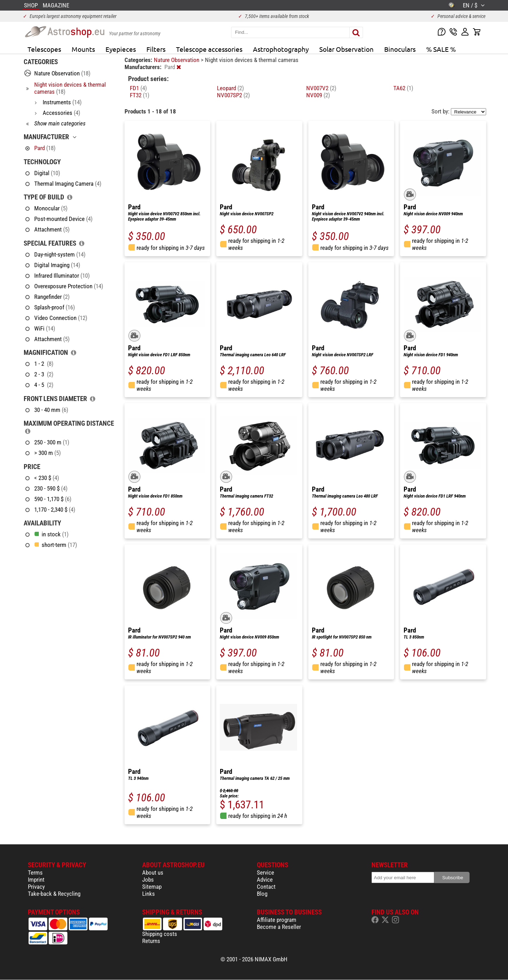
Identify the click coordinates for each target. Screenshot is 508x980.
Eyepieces (121, 49)
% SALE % (441, 49)
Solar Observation (346, 49)
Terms (35, 873)
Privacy (36, 887)
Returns (151, 941)
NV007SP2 (233, 95)
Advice (265, 880)
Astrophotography (281, 49)
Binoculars (400, 49)
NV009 (318, 95)
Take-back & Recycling (54, 894)
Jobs (148, 880)
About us (153, 873)
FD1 (138, 88)
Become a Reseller (279, 927)
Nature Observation (177, 60)
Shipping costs (160, 934)
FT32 (140, 95)
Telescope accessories (209, 49)
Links (149, 894)
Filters (156, 49)
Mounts (83, 49)
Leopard (230, 88)
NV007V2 (321, 88)
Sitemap (152, 887)
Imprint (36, 880)
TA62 (403, 88)
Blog (262, 894)
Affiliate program (277, 920)
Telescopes (44, 49)
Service (265, 873)
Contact (266, 887)
